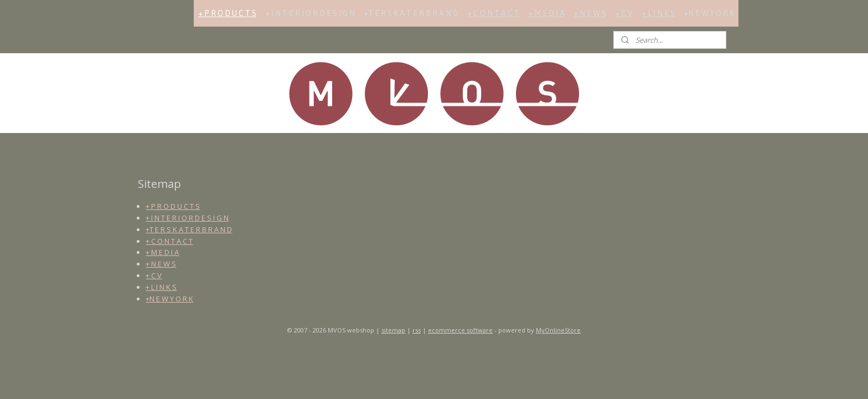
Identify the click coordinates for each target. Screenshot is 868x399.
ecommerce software (460, 330)
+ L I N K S (658, 13)
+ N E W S (590, 13)
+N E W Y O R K (709, 13)
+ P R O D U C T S (227, 13)
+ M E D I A (546, 13)
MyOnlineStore (558, 330)
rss (417, 330)
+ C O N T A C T (493, 13)
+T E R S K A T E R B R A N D (411, 13)
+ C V (624, 13)
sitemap (393, 330)
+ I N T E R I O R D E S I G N (310, 13)
